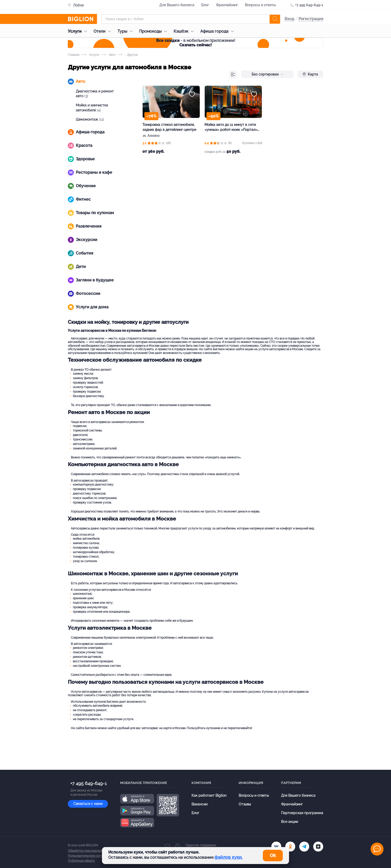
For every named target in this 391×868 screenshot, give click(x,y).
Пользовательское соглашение (91, 856)
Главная (74, 55)
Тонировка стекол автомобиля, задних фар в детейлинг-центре (169, 127)
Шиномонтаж (90, 119)
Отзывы (245, 804)
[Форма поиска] (191, 19)
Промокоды (154, 31)
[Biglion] (83, 19)
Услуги (79, 31)
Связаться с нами (88, 804)
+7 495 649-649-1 (309, 5)
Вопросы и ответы (260, 5)
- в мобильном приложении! (196, 43)
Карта (310, 74)
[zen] (318, 847)
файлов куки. (229, 857)
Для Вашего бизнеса (177, 5)
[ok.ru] (290, 847)
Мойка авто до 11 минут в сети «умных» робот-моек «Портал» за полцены (231, 127)
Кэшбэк (185, 31)
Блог (205, 5)
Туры (126, 31)
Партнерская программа (302, 813)
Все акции (290, 822)
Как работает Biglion (209, 795)
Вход (289, 19)
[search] (275, 19)
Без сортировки (267, 74)
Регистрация (311, 19)
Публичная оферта (81, 861)
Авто (108, 55)
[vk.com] (276, 847)
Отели (103, 31)
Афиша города (218, 31)
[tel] (304, 847)
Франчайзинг (227, 5)
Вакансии (199, 804)
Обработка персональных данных (92, 851)
